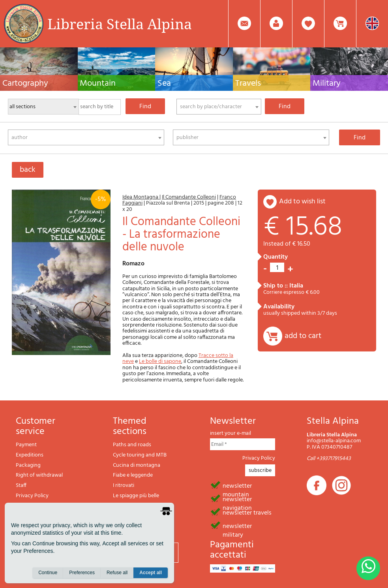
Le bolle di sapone (160, 362)
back (28, 170)
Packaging (28, 465)
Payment (26, 445)
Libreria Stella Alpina (120, 24)
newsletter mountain (237, 485)
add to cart (303, 336)
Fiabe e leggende (133, 475)
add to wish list (302, 202)
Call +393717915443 (329, 459)
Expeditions (30, 455)
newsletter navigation (237, 499)
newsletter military (237, 526)
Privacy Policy (32, 496)
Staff (21, 486)
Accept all (151, 573)
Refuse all (117, 573)
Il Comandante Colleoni (189, 197)
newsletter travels (247, 512)
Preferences (82, 573)
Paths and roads (132, 445)
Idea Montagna (141, 197)
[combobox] (219, 107)
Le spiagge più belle (136, 496)
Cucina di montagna (137, 465)
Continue (48, 573)
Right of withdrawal (39, 475)
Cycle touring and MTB (140, 455)
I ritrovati (124, 486)
